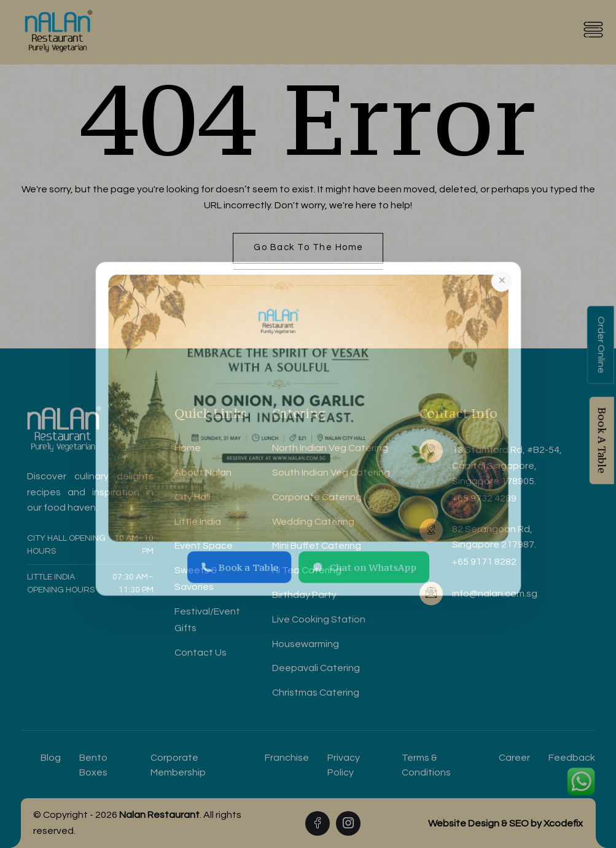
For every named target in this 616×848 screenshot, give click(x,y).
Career (514, 758)
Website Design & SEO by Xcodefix (505, 823)
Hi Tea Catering (307, 570)
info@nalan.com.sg (495, 594)
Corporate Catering (317, 497)
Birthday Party (304, 595)
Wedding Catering (313, 522)
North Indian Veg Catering (330, 448)
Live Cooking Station (319, 619)
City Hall (192, 497)
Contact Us (201, 653)
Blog (51, 758)
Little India (198, 522)
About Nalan (203, 473)
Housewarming (306, 644)
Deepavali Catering (316, 668)
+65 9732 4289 (484, 498)
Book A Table (602, 441)
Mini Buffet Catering (317, 546)
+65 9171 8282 (484, 562)
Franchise (287, 758)
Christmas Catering (316, 693)
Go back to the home (309, 247)
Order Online (601, 345)
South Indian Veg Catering (331, 473)
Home (188, 448)
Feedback (572, 758)
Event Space (204, 546)
